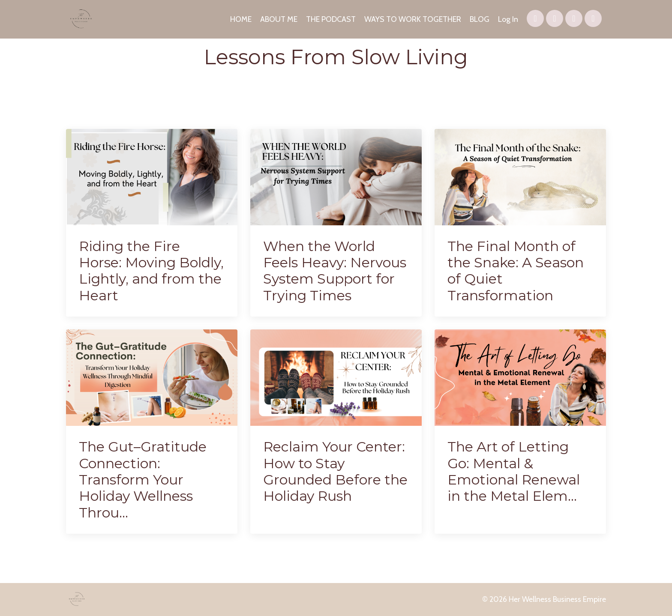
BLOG (480, 19)
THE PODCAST (331, 19)
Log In (508, 19)
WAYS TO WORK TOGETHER (413, 19)
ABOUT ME (279, 19)
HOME (241, 19)
